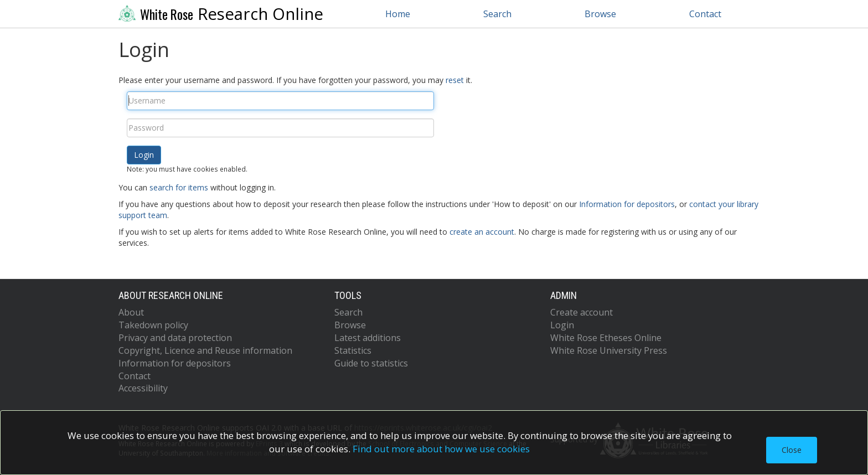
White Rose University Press (609, 350)
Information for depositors (627, 204)
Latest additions (368, 338)
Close (792, 450)
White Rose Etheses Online (606, 338)
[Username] (280, 101)
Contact (705, 14)
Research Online (221, 14)
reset (455, 80)
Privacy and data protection (175, 338)
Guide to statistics (371, 363)
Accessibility (143, 388)
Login (562, 325)
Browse (600, 14)
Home (398, 14)
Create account (582, 312)
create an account (482, 232)
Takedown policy (153, 325)
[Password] (280, 128)
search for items (179, 187)
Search (497, 14)
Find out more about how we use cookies (441, 449)
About (131, 312)
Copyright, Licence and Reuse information (205, 350)
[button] (144, 155)
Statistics (353, 350)
